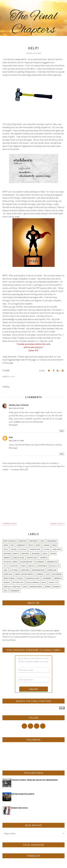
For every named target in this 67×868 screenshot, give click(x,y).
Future (46, 549)
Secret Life (53, 582)
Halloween (57, 574)
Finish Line (8, 574)
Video (25, 587)
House (20, 578)
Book (38, 545)
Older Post (57, 524)
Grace (6, 545)
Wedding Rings (36, 587)
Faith (6, 549)
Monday (7, 582)
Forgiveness (52, 541)
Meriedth (58, 578)
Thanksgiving (35, 549)
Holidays (23, 549)
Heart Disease (9, 578)
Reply (62, 431)
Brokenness (43, 566)
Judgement (47, 578)
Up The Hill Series (11, 562)
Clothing (14, 570)
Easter (53, 553)
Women (48, 587)
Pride (13, 377)
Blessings (36, 553)
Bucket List (55, 566)
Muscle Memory (33, 582)
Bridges (32, 566)
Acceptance (14, 566)
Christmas (33, 541)
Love (42, 541)
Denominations (38, 570)
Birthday (25, 553)
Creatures (25, 570)
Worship (57, 587)
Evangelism (52, 570)
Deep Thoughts (10, 541)
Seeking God (32, 558)
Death (45, 553)
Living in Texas (18, 558)
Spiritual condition (12, 587)
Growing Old (52, 562)
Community (21, 545)
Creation (23, 541)
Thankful (44, 558)
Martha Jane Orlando (19, 405)
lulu (11, 437)
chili (6, 591)
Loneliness (57, 549)
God (48, 574)
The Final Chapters (33, 23)
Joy (5, 566)
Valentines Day (27, 562)
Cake (5, 570)
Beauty (16, 553)
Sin (12, 545)
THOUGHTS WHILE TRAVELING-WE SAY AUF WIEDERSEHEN (34, 780)
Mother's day (18, 582)
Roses (44, 582)
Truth (31, 545)
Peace (55, 545)
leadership (15, 591)
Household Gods (33, 578)
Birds (24, 566)
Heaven (14, 549)
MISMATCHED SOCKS (19, 808)
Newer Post (11, 524)
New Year (7, 553)
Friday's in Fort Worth (24, 574)
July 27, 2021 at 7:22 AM (16, 408)
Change (46, 545)
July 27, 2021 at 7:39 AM (16, 441)
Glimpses (40, 574)
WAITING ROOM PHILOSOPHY (23, 794)
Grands (7, 558)
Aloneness (40, 562)
